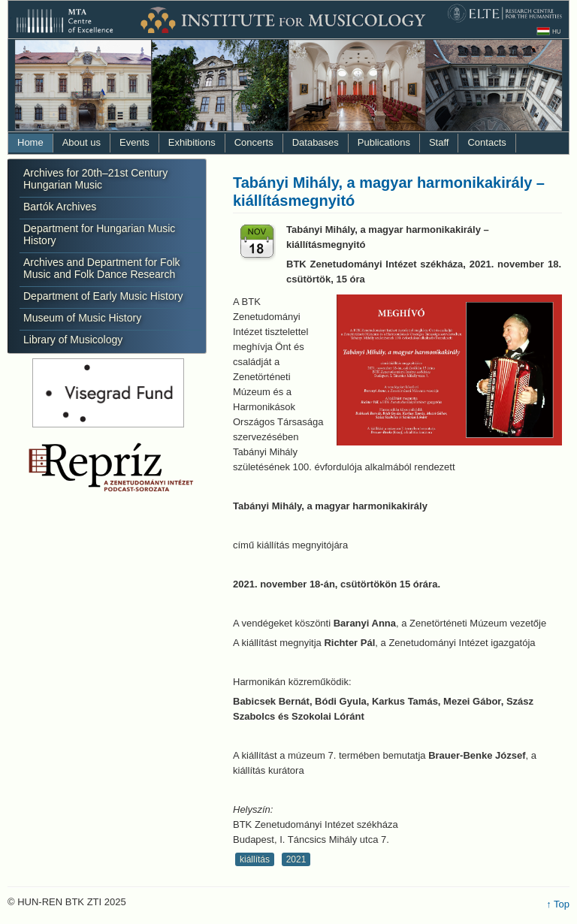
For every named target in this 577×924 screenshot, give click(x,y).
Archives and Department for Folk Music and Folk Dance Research (102, 268)
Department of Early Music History (103, 296)
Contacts (486, 142)
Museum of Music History (82, 318)
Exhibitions (192, 142)
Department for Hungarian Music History (99, 234)
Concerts (254, 142)
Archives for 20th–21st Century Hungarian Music (95, 179)
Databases (316, 142)
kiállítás (255, 859)
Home (30, 142)
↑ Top (558, 904)
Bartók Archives (60, 207)
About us (82, 142)
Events (134, 142)
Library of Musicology (73, 340)
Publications (384, 142)
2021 (296, 859)
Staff (439, 142)
